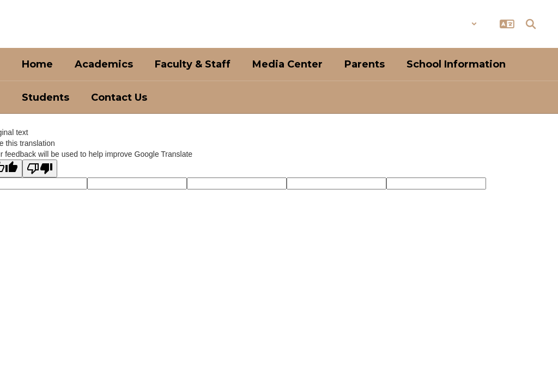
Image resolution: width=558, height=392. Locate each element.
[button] (449, 24)
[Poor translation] (40, 169)
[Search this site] (531, 24)
